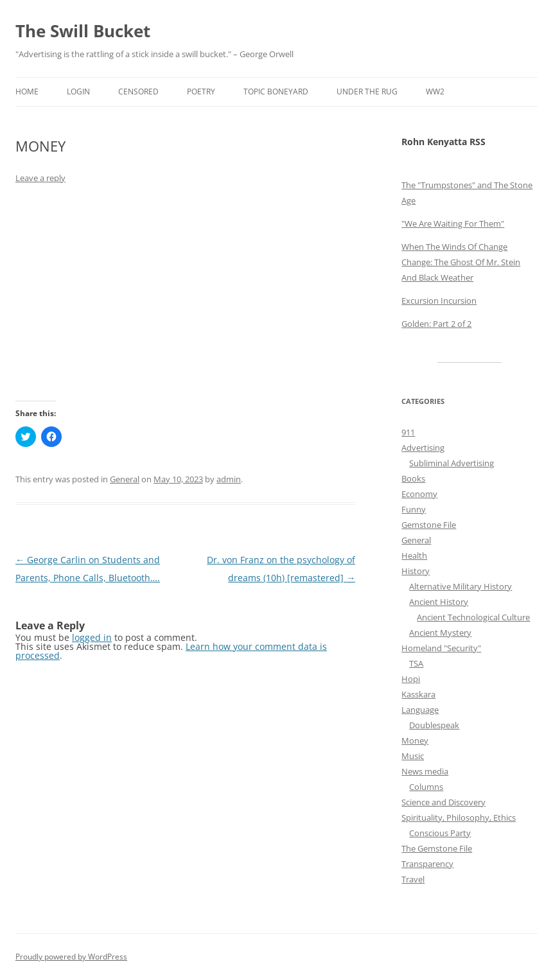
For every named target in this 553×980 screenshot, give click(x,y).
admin (229, 479)
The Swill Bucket (83, 31)
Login (78, 92)
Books (413, 478)
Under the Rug (367, 92)
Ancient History (439, 602)
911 (408, 432)
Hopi (411, 679)
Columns (426, 787)
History (416, 571)
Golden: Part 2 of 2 (436, 324)
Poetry (201, 92)
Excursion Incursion (439, 301)
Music (413, 756)
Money (415, 740)
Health (414, 556)
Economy (419, 494)
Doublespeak (434, 725)
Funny (414, 509)
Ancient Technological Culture (473, 617)
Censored (138, 92)
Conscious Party (440, 833)
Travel (413, 879)
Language (420, 710)
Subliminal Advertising (452, 463)
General (125, 479)
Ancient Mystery (440, 633)
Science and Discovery (443, 802)
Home (27, 92)
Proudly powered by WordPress (71, 957)
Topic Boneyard (276, 92)
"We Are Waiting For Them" (453, 223)
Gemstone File (429, 525)
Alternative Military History (461, 586)
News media (425, 771)
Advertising (423, 448)
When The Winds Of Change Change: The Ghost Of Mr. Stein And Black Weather (461, 262)
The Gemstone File (437, 848)
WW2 (435, 92)
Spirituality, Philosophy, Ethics (459, 818)
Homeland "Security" (441, 648)
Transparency (427, 864)
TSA (416, 663)
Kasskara (418, 694)
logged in (92, 637)
